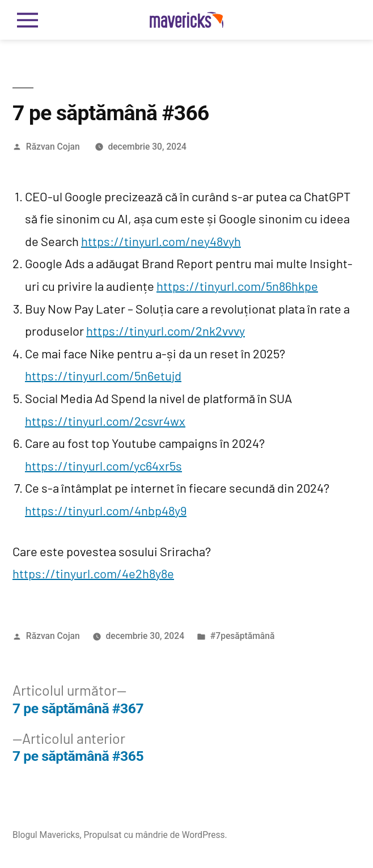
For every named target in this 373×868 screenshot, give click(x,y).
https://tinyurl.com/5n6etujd (103, 375)
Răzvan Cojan (53, 147)
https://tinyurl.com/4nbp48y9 (106, 510)
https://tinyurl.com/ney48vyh (161, 241)
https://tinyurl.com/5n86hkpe (237, 286)
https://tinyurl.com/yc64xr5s (103, 465)
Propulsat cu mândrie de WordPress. (156, 835)
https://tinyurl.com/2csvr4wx (105, 421)
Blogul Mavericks (46, 835)
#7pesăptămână (242, 636)
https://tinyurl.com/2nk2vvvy (166, 331)
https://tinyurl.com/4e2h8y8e (93, 573)
